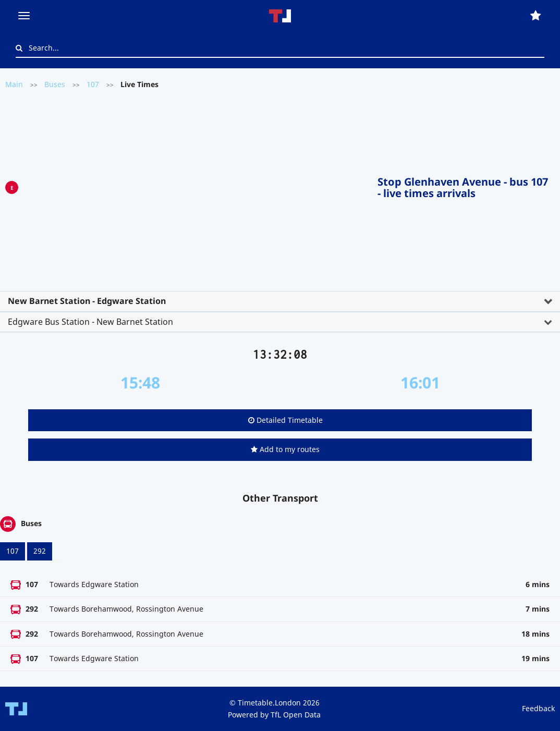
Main (14, 84)
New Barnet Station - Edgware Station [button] (87, 301)
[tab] (280, 301)
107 (93, 84)
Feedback (538, 708)
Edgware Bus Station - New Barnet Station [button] (90, 322)
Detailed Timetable (285, 420)
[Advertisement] (198, 186)
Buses (55, 84)
